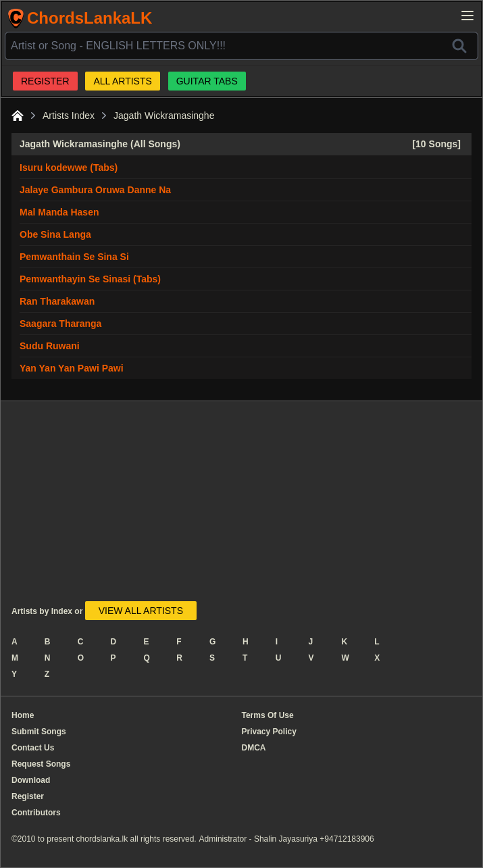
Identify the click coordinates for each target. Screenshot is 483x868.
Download (31, 780)
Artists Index (69, 116)
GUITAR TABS (207, 81)
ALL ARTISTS (122, 81)
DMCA (254, 748)
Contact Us (33, 748)
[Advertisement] (207, 507)
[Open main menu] (467, 16)
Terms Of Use (268, 715)
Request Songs (41, 764)
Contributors (36, 813)
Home (23, 715)
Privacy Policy (269, 732)
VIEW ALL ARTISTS (141, 611)
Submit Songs (39, 732)
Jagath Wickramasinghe (164, 116)
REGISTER (45, 81)
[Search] (459, 46)
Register (28, 796)
